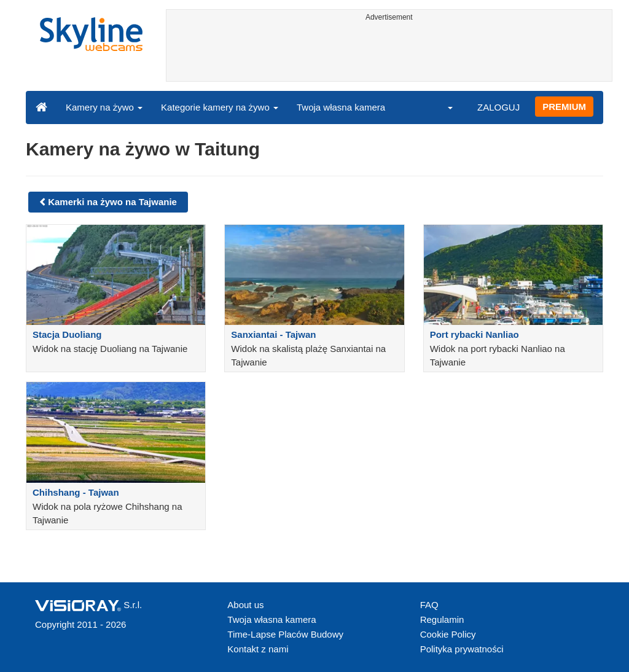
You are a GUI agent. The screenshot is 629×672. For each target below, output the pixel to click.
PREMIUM (564, 107)
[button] (442, 107)
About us (245, 605)
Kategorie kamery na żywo (220, 107)
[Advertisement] (389, 53)
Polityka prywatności (462, 649)
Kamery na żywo (104, 107)
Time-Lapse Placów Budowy (285, 634)
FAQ (429, 605)
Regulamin (442, 619)
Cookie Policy (448, 634)
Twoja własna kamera (341, 107)
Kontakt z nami (258, 649)
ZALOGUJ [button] (498, 107)
